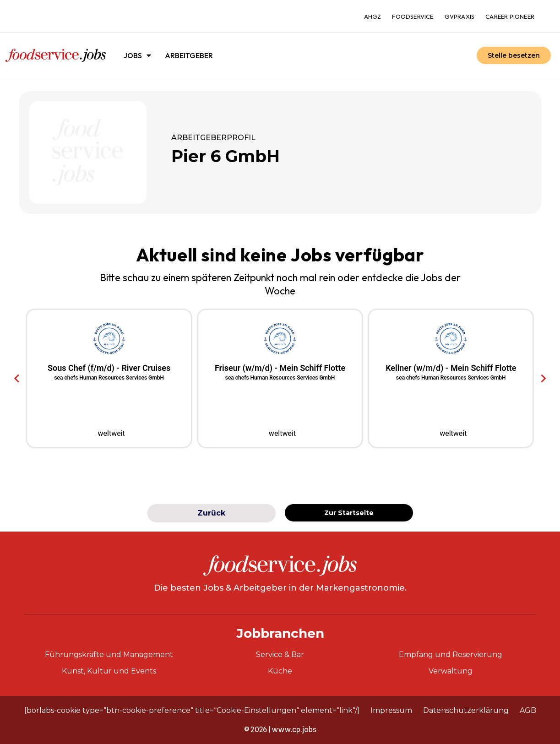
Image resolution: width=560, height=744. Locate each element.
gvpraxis (460, 16)
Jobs (137, 55)
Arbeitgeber (189, 55)
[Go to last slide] (17, 379)
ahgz (373, 16)
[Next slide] (543, 379)
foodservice (413, 16)
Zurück (211, 513)
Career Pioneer (510, 16)
